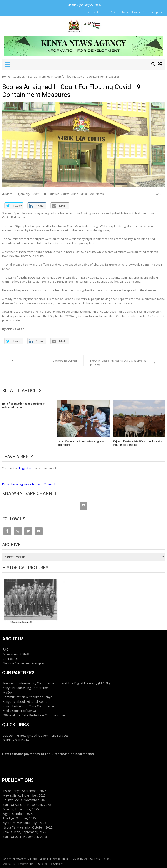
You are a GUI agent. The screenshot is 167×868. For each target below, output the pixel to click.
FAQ (112, 12)
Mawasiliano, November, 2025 (24, 795)
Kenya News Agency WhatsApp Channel (29, 484)
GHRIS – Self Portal (16, 740)
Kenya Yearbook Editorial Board (25, 702)
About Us (9, 864)
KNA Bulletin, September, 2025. (25, 832)
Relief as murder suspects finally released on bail (23, 405)
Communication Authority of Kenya (27, 697)
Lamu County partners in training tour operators (81, 443)
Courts (65, 194)
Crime (74, 194)
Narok (100, 194)
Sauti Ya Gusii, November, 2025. (25, 837)
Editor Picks (87, 194)
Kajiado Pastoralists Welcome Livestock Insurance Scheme (139, 443)
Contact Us (95, 12)
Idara (9, 194)
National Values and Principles (142, 12)
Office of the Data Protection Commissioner (34, 715)
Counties (19, 76)
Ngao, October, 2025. (18, 814)
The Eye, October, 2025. (20, 818)
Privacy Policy (25, 864)
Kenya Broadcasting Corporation (26, 688)
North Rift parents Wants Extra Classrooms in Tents (118, 363)
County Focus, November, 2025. (25, 800)
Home (6, 76)
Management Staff (16, 654)
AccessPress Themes (97, 859)
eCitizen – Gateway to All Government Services (36, 735)
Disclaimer (42, 864)
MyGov (8, 692)
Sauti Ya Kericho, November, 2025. (27, 805)
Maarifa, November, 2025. (21, 809)
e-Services (57, 864)
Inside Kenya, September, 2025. (25, 791)
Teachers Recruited (64, 361)
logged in (25, 468)
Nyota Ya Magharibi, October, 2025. (28, 827)
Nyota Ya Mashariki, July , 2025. (25, 823)
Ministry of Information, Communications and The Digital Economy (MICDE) (56, 683)
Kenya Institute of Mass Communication (31, 706)
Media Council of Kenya (19, 711)
